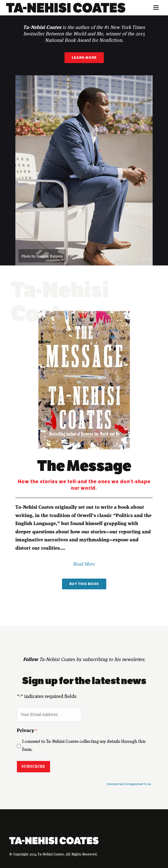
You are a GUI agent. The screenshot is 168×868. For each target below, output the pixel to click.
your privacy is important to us (129, 784)
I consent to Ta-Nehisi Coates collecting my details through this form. (84, 746)
